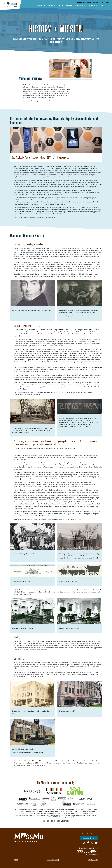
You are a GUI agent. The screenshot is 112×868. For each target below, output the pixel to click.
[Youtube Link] (96, 843)
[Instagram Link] (92, 843)
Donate (89, 3)
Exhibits (41, 6)
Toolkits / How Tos (93, 860)
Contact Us (96, 3)
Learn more (26, 101)
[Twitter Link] (84, 843)
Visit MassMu (79, 6)
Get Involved (92, 6)
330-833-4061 (105, 3)
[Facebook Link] (88, 843)
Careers (16, 860)
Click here (15, 753)
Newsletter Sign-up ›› (89, 838)
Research (51, 6)
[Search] (102, 6)
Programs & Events (64, 6)
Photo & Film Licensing (53, 860)
